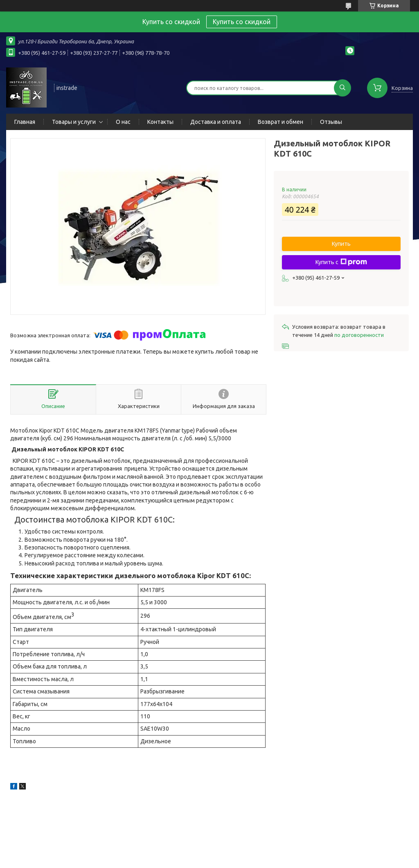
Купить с (341, 262)
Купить (341, 244)
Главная (25, 122)
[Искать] (342, 88)
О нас (123, 122)
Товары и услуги (74, 122)
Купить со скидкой (242, 22)
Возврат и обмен (280, 122)
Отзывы (331, 122)
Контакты (160, 122)
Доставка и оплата (216, 122)
